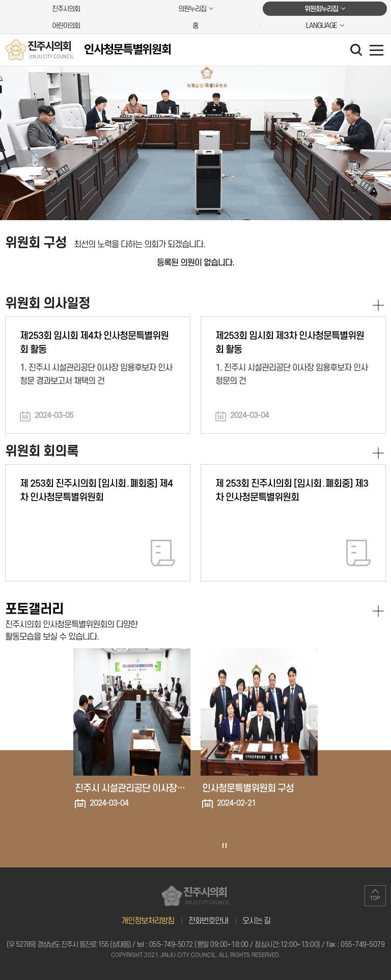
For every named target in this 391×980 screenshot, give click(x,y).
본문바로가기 (0, 0)
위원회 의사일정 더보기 (378, 305)
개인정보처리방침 (148, 921)
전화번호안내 (208, 921)
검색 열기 (357, 51)
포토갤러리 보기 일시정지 (224, 845)
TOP (375, 898)
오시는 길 (256, 921)
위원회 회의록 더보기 (378, 453)
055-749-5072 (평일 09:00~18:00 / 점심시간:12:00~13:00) (235, 945)
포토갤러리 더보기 (378, 611)
